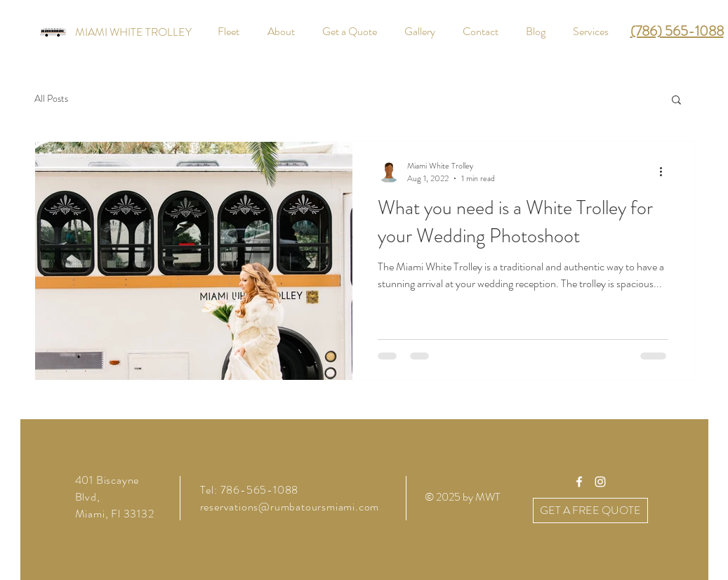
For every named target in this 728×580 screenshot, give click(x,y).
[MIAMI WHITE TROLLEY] (133, 32)
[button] (676, 101)
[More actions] (666, 172)
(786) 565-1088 (677, 31)
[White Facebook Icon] (579, 482)
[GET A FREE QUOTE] (590, 510)
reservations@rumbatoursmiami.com (290, 507)
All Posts (51, 99)
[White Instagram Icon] (600, 482)
